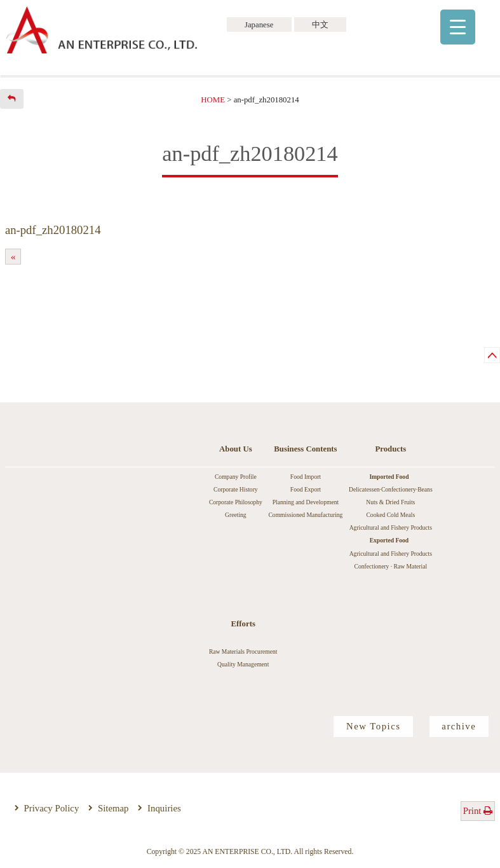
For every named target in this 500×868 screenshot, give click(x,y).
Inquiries (164, 808)
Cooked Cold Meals (390, 515)
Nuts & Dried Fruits (390, 502)
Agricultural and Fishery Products (391, 527)
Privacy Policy (52, 808)
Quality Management (243, 664)
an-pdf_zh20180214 (53, 230)
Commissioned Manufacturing (305, 515)
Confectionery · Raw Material (391, 566)
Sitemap (113, 808)
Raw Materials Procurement (243, 651)
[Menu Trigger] (458, 27)
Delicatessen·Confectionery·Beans (391, 489)
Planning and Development (306, 502)
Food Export (306, 489)
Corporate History (236, 489)
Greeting (236, 515)
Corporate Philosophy (236, 502)
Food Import (306, 477)
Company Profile (236, 477)
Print (478, 811)
